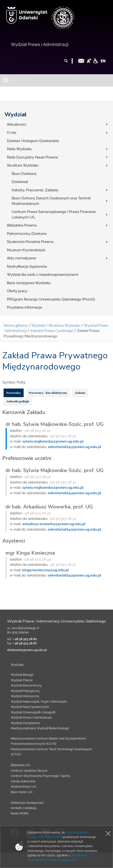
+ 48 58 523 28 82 (25, 639)
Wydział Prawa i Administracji (40, 44)
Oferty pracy (17, 291)
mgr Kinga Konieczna (30, 553)
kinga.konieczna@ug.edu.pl (46, 570)
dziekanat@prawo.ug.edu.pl (27, 650)
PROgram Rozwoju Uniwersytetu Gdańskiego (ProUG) (51, 299)
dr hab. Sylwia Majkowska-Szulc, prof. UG (54, 424)
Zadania (80, 393)
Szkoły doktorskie (23, 781)
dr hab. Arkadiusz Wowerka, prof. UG (49, 507)
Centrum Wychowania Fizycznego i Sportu (40, 776)
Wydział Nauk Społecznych (30, 707)
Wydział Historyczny (25, 696)
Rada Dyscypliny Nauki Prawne (32, 157)
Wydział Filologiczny (25, 691)
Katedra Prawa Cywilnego (52, 331)
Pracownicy (14, 393)
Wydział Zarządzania (25, 723)
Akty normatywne (22, 258)
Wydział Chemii (22, 680)
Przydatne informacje (24, 307)
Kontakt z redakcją (24, 808)
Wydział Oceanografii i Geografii (33, 712)
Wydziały (17, 665)
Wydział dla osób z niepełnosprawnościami (43, 275)
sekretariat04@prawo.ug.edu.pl (75, 447)
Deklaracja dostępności (27, 803)
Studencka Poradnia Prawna (30, 242)
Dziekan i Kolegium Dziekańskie (33, 141)
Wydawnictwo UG (23, 787)
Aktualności (17, 124)
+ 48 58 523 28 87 (25, 643)
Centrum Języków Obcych (29, 771)
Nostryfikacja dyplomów (27, 266)
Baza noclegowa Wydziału (29, 283)
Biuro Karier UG (22, 792)
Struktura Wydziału (23, 165)
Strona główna (16, 325)
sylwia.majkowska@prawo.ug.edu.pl (53, 441)
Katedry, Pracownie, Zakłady (35, 190)
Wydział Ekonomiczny (26, 685)
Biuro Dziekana (24, 174)
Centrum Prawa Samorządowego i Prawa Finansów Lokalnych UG (54, 215)
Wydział (16, 114)
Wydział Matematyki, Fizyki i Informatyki (39, 702)
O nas (12, 133)
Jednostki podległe (18, 401)
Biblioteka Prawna (22, 225)
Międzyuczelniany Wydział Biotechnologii (40, 728)
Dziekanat (20, 182)
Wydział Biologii (22, 675)
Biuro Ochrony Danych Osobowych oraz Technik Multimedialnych (51, 201)
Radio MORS (20, 813)
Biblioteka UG (20, 765)
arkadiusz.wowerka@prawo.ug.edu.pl (54, 524)
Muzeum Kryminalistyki (26, 250)
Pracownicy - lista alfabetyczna (48, 393)
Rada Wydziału (19, 149)
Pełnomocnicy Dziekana (27, 234)
